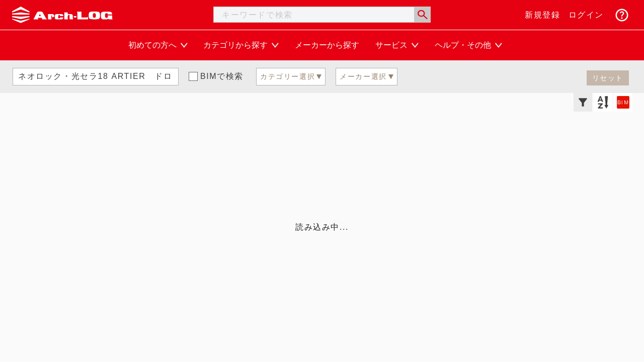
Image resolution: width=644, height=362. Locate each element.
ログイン (586, 15)
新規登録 (542, 15)
